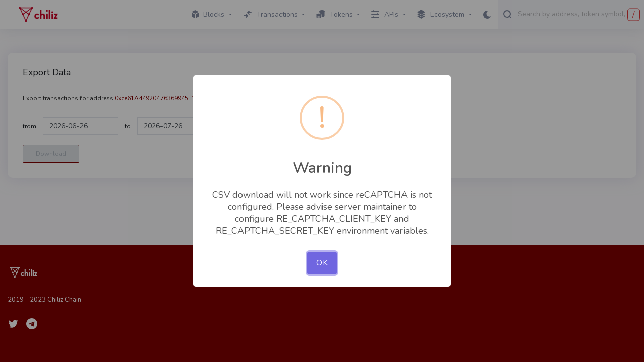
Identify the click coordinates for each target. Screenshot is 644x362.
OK (322, 263)
